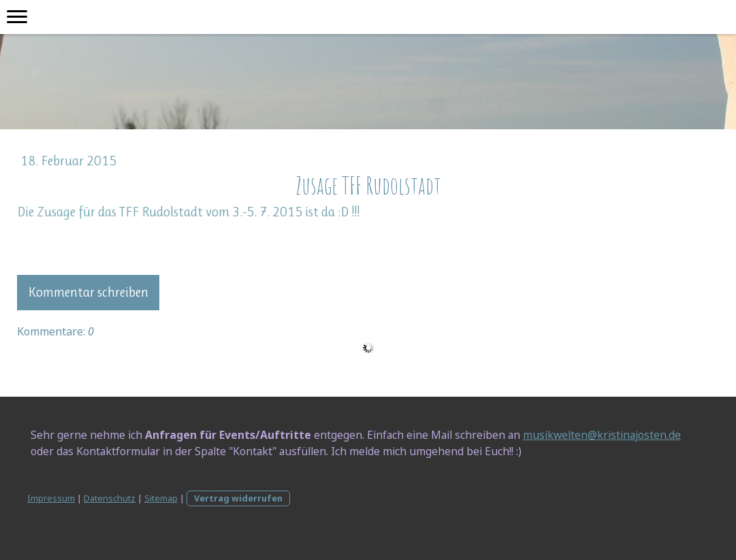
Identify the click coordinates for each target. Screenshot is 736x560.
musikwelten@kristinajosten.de (602, 435)
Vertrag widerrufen (238, 498)
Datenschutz (110, 498)
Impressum (51, 498)
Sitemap (161, 498)
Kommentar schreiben (88, 292)
